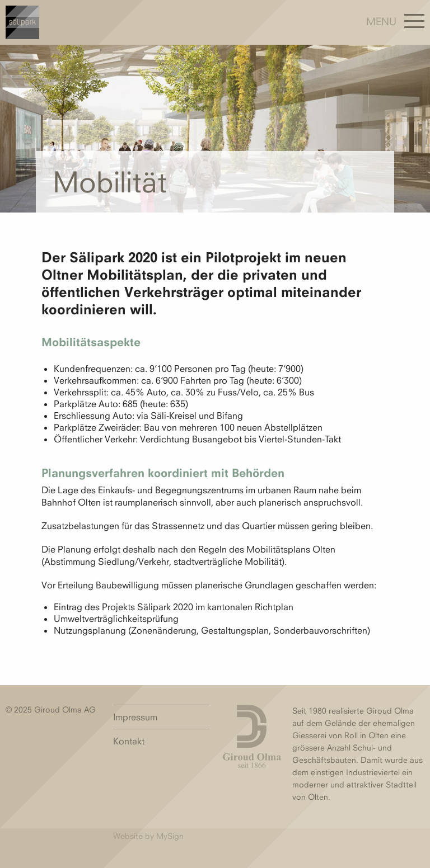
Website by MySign (148, 836)
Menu (381, 21)
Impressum (135, 717)
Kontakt (129, 741)
